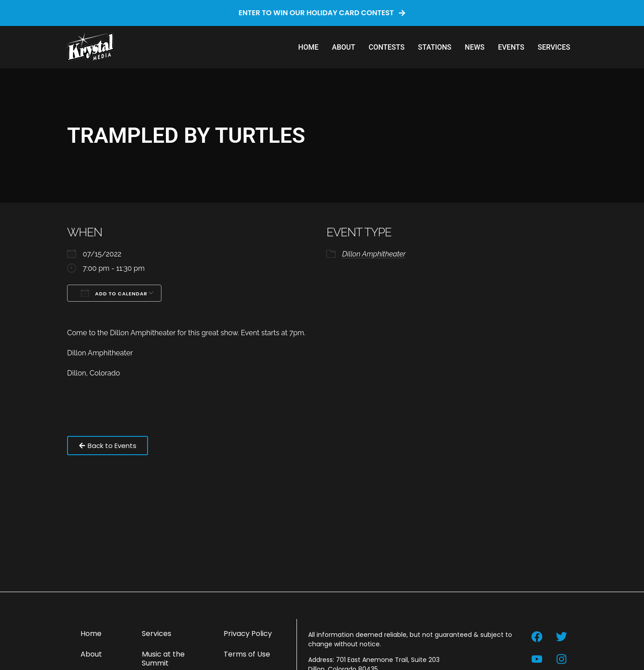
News (475, 47)
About (343, 47)
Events (511, 47)
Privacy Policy (248, 634)
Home (308, 47)
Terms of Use (247, 654)
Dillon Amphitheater (374, 254)
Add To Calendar (114, 293)
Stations (435, 47)
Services (554, 47)
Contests (386, 47)
